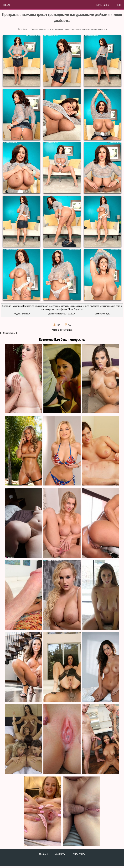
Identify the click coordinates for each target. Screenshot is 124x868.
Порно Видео (103, 5)
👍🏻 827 (56, 325)
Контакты (60, 854)
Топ (119, 5)
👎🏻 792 (68, 325)
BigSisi (7, 5)
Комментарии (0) (10, 333)
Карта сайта (79, 854)
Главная (43, 854)
